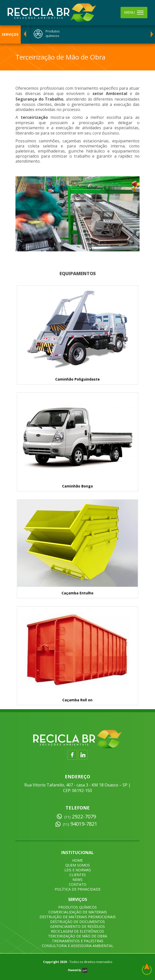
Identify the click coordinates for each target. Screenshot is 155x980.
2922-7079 (80, 817)
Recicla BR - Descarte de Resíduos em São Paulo (52, 13)
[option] (88, 34)
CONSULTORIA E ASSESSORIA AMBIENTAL (77, 946)
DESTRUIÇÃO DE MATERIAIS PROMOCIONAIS (78, 917)
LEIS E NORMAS (78, 870)
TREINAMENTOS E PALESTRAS (78, 941)
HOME (77, 860)
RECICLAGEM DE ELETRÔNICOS (77, 931)
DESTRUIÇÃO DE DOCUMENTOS (77, 922)
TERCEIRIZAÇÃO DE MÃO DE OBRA (78, 936)
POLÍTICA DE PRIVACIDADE (78, 889)
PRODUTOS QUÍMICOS (77, 907)
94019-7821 (80, 824)
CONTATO (78, 884)
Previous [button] (25, 34)
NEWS (77, 880)
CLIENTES (78, 875)
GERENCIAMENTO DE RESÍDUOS (77, 926)
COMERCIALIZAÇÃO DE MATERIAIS (78, 912)
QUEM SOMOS (78, 865)
